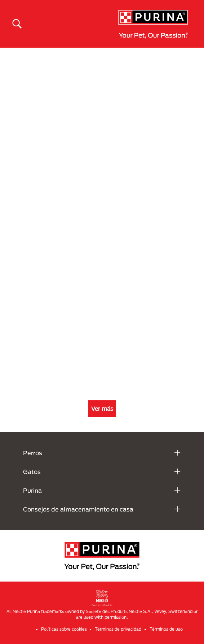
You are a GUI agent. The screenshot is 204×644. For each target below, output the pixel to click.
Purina (32, 490)
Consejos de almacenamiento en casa (78, 509)
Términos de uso (166, 629)
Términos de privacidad (118, 629)
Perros (33, 453)
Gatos (32, 472)
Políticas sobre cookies (64, 629)
